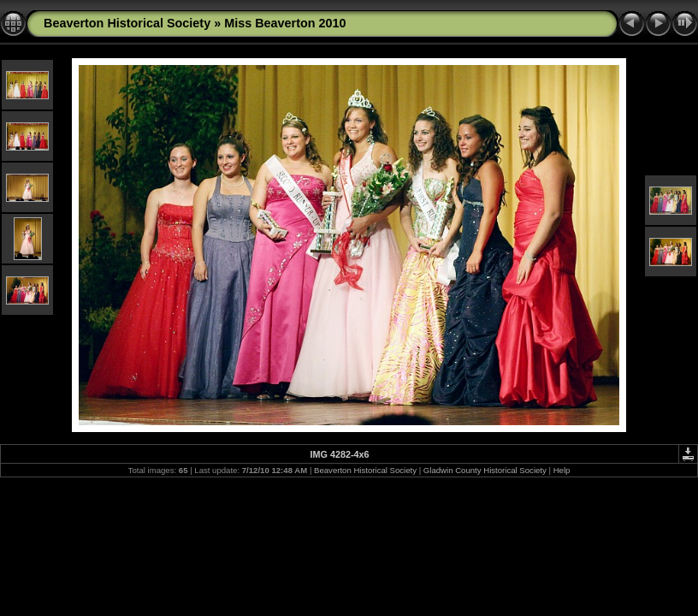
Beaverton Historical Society (127, 23)
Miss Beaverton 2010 (285, 23)
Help (562, 470)
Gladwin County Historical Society (485, 470)
